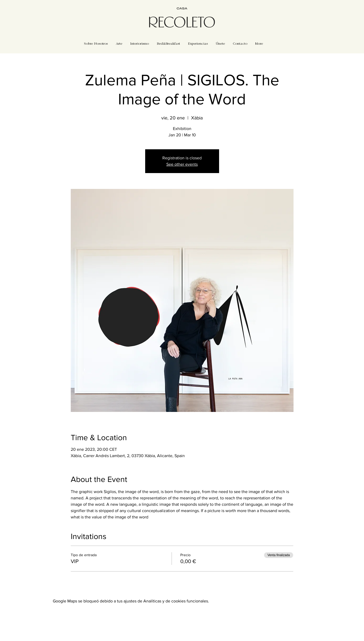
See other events (182, 164)
